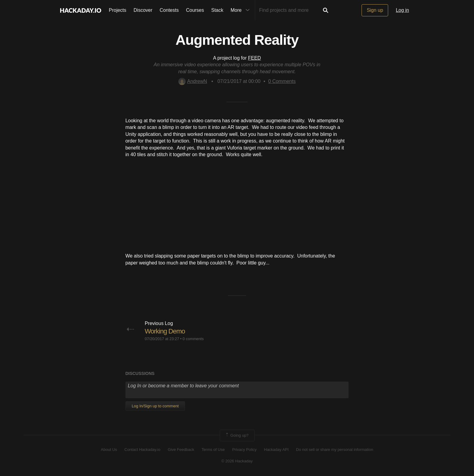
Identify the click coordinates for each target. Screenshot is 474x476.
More (242, 10)
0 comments (193, 339)
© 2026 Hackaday (237, 461)
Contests (169, 10)
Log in (402, 10)
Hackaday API (276, 450)
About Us (109, 450)
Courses (195, 10)
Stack (217, 10)
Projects (118, 10)
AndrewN (193, 81)
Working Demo (165, 331)
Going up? (237, 435)
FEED (254, 58)
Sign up (375, 10)
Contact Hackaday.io (143, 450)
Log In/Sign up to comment (155, 406)
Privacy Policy (244, 450)
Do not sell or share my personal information (334, 450)
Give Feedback (181, 450)
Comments (282, 81)
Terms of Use (213, 450)
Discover (143, 10)
